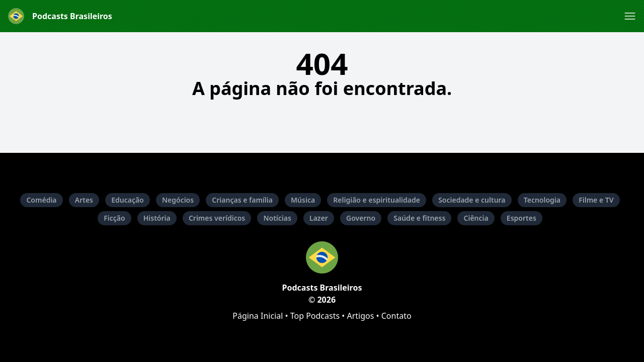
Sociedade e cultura (472, 200)
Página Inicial (258, 316)
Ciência (476, 218)
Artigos (360, 316)
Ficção (114, 218)
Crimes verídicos (217, 218)
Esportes (521, 218)
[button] (630, 16)
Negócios (178, 200)
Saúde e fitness (419, 218)
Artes (84, 200)
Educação (128, 200)
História (157, 218)
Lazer (319, 218)
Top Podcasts (315, 316)
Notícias (277, 218)
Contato (396, 316)
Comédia (41, 200)
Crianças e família (242, 200)
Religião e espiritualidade (377, 200)
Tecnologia (542, 200)
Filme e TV (596, 200)
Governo (361, 218)
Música (303, 200)
